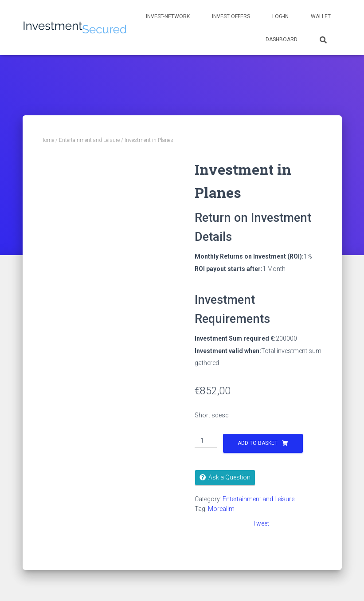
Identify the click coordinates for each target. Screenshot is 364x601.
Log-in (280, 16)
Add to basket (258, 443)
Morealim (221, 509)
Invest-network (168, 16)
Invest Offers (231, 16)
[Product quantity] (206, 441)
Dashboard (282, 39)
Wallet (321, 16)
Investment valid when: (228, 351)
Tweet (261, 523)
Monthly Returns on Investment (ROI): (249, 256)
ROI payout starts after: (229, 269)
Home (47, 140)
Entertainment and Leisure (89, 140)
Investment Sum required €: (235, 338)
